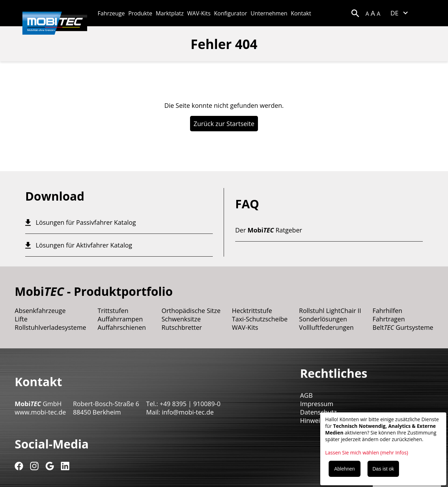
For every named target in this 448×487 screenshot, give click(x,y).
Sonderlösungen (323, 319)
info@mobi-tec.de (188, 412)
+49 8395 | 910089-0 (190, 404)
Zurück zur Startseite (224, 124)
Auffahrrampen (120, 319)
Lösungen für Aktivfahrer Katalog (84, 245)
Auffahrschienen (122, 327)
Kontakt (301, 13)
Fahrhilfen (387, 311)
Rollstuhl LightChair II (330, 311)
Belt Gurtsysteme (403, 327)
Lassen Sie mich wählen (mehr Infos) (367, 453)
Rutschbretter (182, 327)
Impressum (317, 404)
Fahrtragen (388, 319)
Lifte (21, 319)
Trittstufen (113, 311)
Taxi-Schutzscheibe (260, 319)
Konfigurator (231, 13)
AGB (306, 395)
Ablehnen (345, 469)
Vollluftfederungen (326, 327)
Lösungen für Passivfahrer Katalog (86, 222)
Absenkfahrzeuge (40, 311)
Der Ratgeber (269, 230)
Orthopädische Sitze (191, 311)
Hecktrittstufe (252, 311)
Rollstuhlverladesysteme (50, 327)
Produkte (140, 13)
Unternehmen (269, 13)
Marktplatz (170, 13)
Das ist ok (383, 469)
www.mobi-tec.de (40, 412)
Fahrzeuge (111, 13)
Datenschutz (318, 412)
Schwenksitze (181, 319)
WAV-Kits (199, 13)
